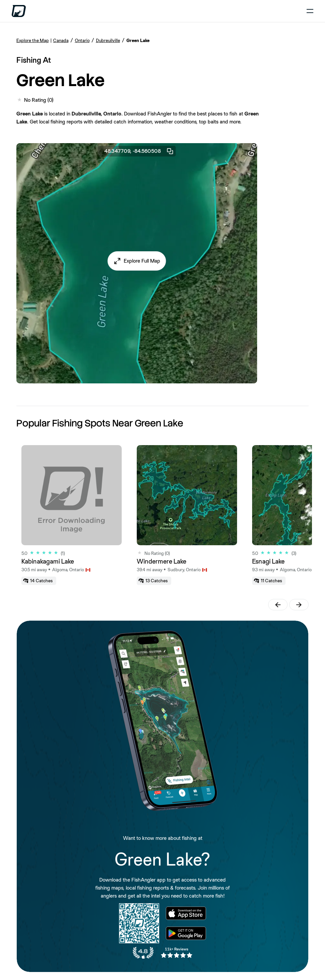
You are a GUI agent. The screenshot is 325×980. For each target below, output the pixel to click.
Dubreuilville (108, 40)
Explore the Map (33, 40)
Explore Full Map (142, 261)
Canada (61, 40)
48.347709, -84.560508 (139, 151)
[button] (137, 261)
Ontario (82, 40)
